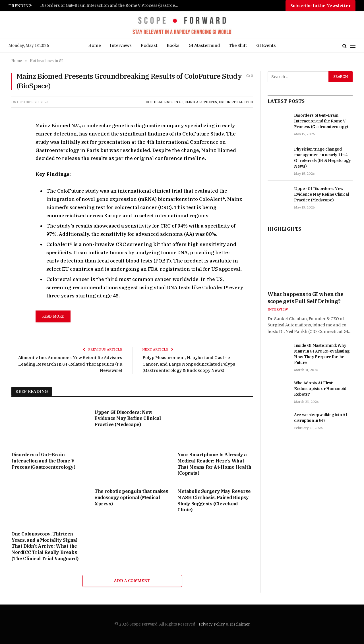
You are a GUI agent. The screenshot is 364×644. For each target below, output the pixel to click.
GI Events (266, 45)
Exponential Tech (236, 102)
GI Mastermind (204, 45)
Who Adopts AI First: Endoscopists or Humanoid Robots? (320, 389)
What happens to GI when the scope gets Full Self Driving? (306, 298)
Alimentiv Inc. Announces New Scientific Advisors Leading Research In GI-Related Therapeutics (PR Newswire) (70, 364)
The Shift (238, 45)
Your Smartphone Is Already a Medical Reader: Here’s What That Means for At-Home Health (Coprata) (214, 464)
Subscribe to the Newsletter (320, 6)
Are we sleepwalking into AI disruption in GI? (321, 418)
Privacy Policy (212, 624)
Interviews (121, 45)
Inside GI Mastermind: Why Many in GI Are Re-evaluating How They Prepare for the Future (322, 354)
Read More (53, 316)
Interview (278, 309)
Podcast (149, 45)
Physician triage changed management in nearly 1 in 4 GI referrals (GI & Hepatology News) (322, 158)
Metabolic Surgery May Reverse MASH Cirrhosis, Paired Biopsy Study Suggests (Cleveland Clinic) (214, 500)
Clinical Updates (201, 102)
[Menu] (353, 46)
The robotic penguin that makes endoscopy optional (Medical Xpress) (131, 497)
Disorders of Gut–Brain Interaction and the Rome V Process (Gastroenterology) (111, 6)
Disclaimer (240, 624)
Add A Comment (132, 581)
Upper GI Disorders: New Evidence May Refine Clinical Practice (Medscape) (128, 418)
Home (94, 45)
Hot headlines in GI (164, 102)
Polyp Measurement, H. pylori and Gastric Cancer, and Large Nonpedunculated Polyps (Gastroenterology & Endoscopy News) (189, 364)
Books (173, 45)
